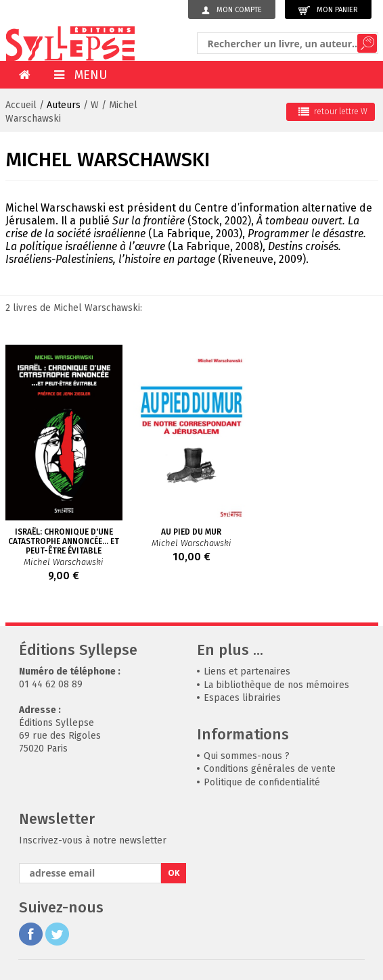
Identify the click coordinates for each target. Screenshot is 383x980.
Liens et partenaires (247, 671)
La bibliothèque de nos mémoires (276, 685)
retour (333, 112)
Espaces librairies (242, 698)
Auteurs (64, 105)
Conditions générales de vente (270, 769)
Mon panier (328, 10)
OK (174, 873)
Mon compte (232, 10)
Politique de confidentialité (262, 782)
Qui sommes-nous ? (247, 756)
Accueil (21, 105)
